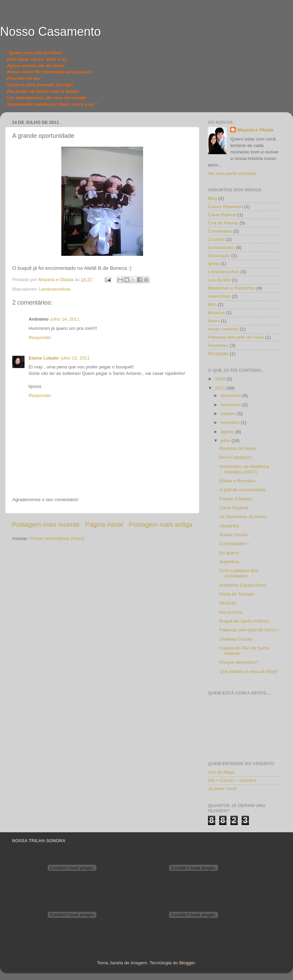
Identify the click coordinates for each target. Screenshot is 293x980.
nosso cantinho (223, 329)
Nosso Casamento (50, 32)
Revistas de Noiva (238, 448)
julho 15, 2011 (75, 358)
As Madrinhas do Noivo (243, 517)
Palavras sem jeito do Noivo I (249, 630)
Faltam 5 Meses (236, 499)
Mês (212, 304)
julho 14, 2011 (65, 319)
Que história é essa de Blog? (249, 671)
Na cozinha (231, 612)
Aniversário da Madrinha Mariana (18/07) (244, 469)
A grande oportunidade (243, 490)
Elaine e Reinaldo (237, 481)
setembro (231, 422)
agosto (228, 432)
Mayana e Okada (255, 130)
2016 (221, 379)
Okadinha (229, 526)
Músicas (216, 313)
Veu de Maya (221, 772)
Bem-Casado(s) (236, 457)
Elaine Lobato (44, 358)
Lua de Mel (219, 280)
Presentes (218, 345)
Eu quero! (229, 553)
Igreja (214, 264)
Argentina (229, 562)
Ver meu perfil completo (232, 173)
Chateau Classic (236, 639)
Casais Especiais (225, 207)
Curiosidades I (234, 544)
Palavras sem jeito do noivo (236, 337)
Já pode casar (222, 788)
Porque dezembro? (239, 662)
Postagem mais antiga (161, 524)
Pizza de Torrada (237, 594)
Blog (212, 198)
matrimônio (219, 296)
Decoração (219, 256)
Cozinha (216, 239)
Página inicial (104, 524)
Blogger (187, 963)
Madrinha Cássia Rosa (243, 585)
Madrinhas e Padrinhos (232, 288)
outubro (229, 414)
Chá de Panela (223, 223)
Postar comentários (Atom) (57, 538)
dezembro (231, 396)
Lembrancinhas (55, 289)
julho (226, 441)
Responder (40, 338)
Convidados (220, 231)
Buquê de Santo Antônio (244, 621)
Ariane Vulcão (234, 535)
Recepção (218, 354)
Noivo (214, 321)
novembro (231, 405)
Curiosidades (221, 247)
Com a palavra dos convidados (239, 573)
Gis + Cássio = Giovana (232, 780)
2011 (221, 388)
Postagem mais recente (46, 524)
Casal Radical (222, 215)
